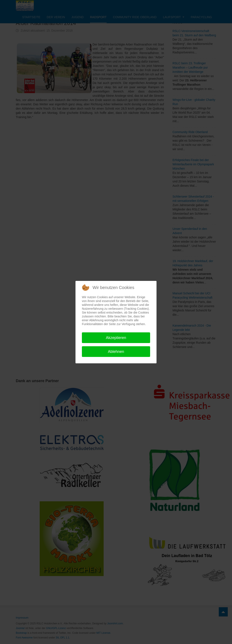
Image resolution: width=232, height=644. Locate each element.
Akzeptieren (116, 338)
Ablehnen (116, 352)
